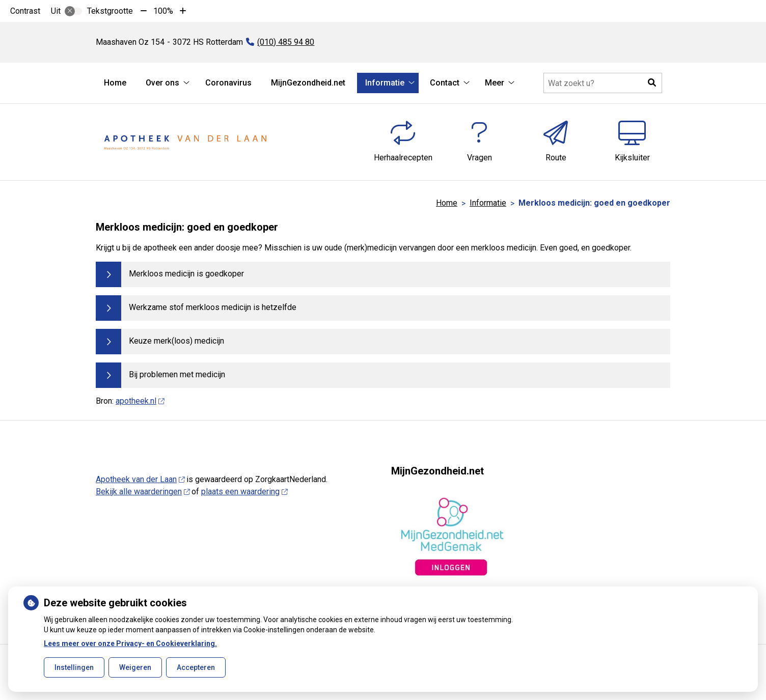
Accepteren (196, 667)
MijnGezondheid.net (308, 83)
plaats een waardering (244, 492)
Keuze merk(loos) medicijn (176, 341)
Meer (495, 83)
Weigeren (135, 667)
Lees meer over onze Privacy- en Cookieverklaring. (130, 643)
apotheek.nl (140, 401)
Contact (445, 83)
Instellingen (74, 667)
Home (115, 83)
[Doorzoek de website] (603, 83)
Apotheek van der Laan (140, 479)
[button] (652, 83)
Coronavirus (228, 83)
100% (163, 11)
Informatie (385, 83)
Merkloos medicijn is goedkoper (186, 274)
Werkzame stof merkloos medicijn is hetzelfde (213, 307)
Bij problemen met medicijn (177, 374)
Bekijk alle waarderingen (143, 492)
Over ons (162, 83)
